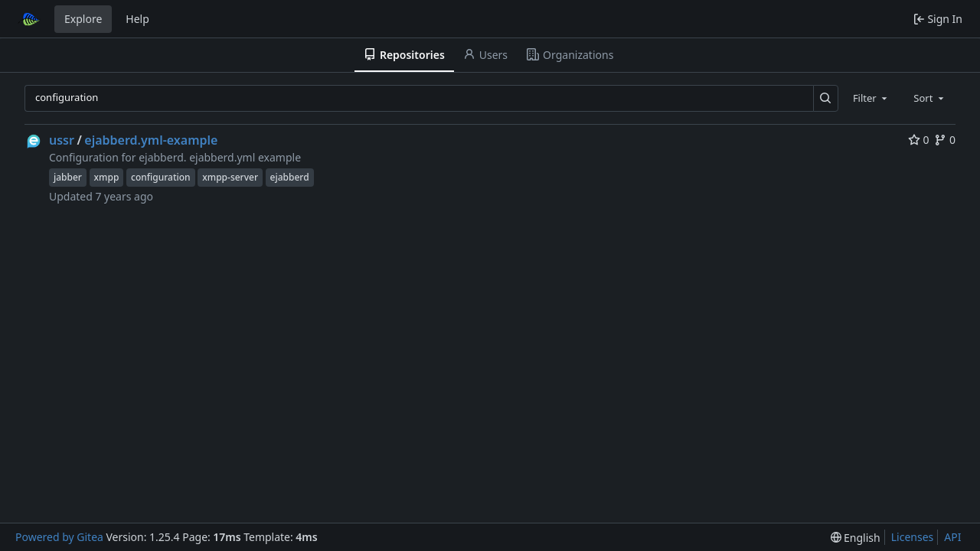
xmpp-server (230, 177)
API (952, 537)
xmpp (107, 177)
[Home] (29, 19)
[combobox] (871, 98)
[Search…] (826, 98)
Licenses (913, 537)
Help (137, 19)
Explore (83, 19)
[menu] (856, 538)
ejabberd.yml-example (151, 140)
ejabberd (290, 177)
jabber (68, 177)
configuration (161, 177)
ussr (62, 140)
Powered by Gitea (59, 537)
